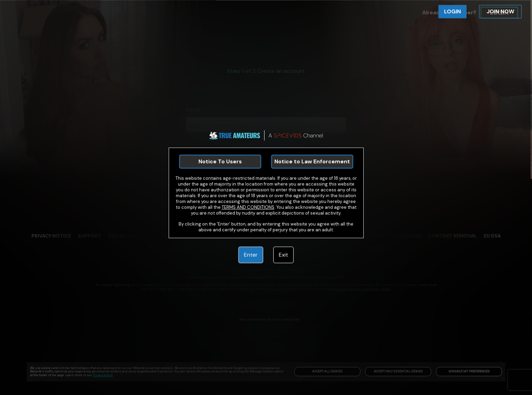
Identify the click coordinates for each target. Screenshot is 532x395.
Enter (251, 255)
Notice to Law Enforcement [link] (312, 161)
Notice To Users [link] (220, 161)
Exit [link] (283, 255)
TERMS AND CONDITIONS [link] (248, 207)
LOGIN (452, 11)
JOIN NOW (500, 11)
